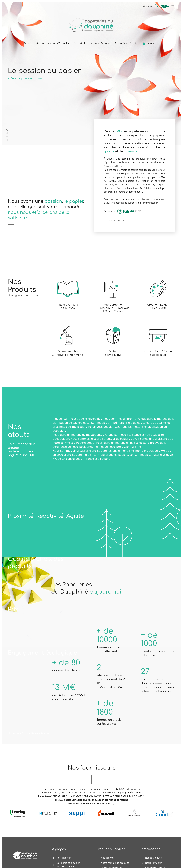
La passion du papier (8, 130)
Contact (135, 43)
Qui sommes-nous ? (48, 43)
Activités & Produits (75, 43)
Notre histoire (64, 858)
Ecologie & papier (101, 43)
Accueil (28, 43)
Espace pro (151, 43)
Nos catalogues (153, 858)
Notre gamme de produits (25, 296)
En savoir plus (114, 220)
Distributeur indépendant (8, 133)
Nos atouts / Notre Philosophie (29, 734)
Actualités (121, 43)
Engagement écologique (42, 653)
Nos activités (108, 858)
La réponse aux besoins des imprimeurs (7, 137)
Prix (13, 610)
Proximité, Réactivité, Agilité (46, 516)
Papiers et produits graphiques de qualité (7, 140)
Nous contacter (153, 863)
